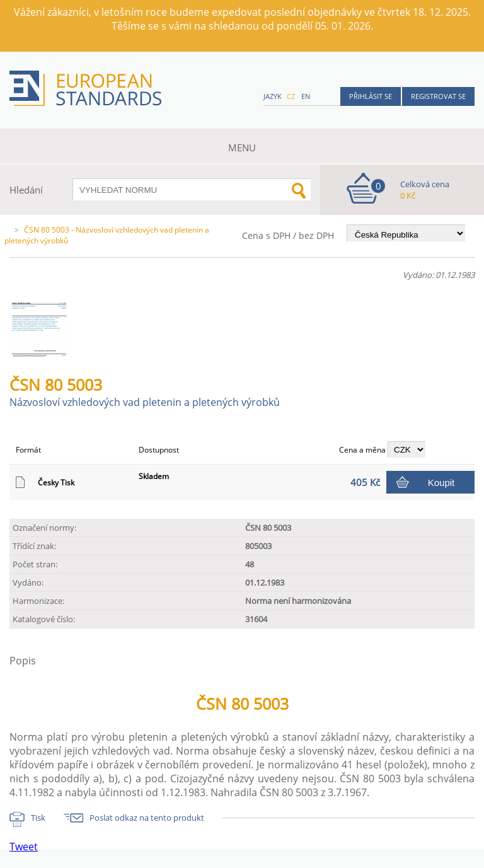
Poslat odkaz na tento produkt (147, 818)
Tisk (38, 818)
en (306, 96)
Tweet (24, 847)
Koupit (441, 483)
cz (291, 96)
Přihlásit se (371, 96)
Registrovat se (438, 96)
